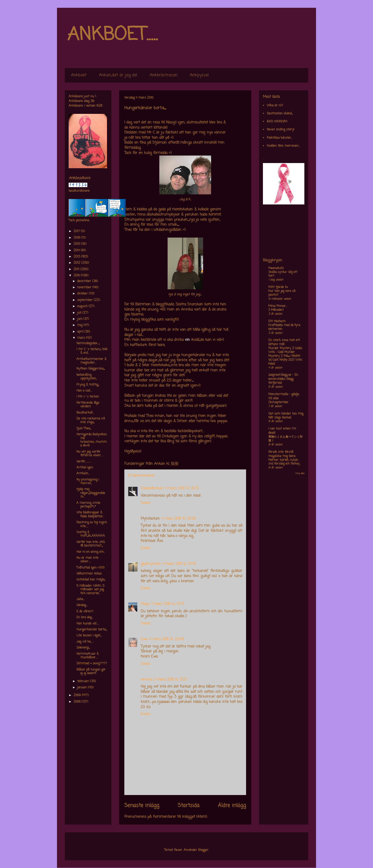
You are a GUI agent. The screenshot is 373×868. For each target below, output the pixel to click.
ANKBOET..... (112, 35)
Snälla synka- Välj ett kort (283, 274)
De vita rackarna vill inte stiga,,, (91, 421)
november (85, 288)
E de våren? (85, 612)
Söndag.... (82, 605)
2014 (77, 251)
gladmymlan (151, 564)
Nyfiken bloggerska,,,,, (91, 369)
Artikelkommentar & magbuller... (91, 361)
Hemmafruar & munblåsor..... (88, 656)
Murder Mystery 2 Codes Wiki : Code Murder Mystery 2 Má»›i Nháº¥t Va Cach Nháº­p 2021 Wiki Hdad (285, 356)
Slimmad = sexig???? (92, 664)
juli (80, 313)
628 (99, 106)
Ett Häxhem (277, 321)
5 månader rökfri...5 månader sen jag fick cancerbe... (90, 590)
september (85, 300)
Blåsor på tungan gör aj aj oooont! (91, 672)
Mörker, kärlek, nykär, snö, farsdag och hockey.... (284, 462)
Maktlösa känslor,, (279, 138)
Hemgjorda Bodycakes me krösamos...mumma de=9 (92, 440)
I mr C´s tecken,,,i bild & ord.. (92, 351)
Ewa (144, 639)
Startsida (189, 806)
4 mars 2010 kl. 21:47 (167, 604)
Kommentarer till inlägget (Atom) (180, 817)
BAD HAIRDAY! (277, 122)
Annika (146, 680)
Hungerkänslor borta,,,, (92, 630)
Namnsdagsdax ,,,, (88, 343)
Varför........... (84, 462)
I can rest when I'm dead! (282, 431)
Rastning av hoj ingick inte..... (92, 524)
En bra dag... (85, 617)
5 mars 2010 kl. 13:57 (171, 680)
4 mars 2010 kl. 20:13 (182, 488)
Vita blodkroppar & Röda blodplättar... (90, 514)
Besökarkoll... (85, 413)
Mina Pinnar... (278, 306)
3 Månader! (276, 310)
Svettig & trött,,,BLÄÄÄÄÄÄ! (91, 534)
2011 (77, 269)
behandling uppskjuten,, (86, 377)
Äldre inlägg (232, 806)
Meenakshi (276, 268)
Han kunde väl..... (88, 624)
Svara (145, 503)
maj (80, 325)
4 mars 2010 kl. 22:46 (166, 639)
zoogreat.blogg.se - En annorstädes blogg (283, 377)
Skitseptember (278, 402)
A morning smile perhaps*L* (88, 505)
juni (80, 319)
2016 (77, 238)
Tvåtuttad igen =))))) (90, 568)
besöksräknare (79, 191)
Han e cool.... (84, 391)
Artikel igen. (85, 468)
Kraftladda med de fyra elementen (284, 327)
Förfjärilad (275, 383)
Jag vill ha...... (85, 642)
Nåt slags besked (280, 418)
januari (83, 688)
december (85, 281)
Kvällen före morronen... (283, 146)
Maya (145, 604)
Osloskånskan (152, 488)
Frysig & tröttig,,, (88, 385)
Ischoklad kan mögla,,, (91, 580)
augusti (83, 306)
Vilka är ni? (275, 106)
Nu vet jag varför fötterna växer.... (90, 454)
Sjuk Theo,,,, (84, 429)
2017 (77, 231)
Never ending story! (281, 130)
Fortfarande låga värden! (88, 405)
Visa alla (300, 473)
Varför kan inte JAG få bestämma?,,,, (91, 544)
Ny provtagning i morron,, (88, 482)
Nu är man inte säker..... (87, 560)
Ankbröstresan (164, 75)
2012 (77, 263)
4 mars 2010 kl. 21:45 (179, 564)
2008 (78, 702)
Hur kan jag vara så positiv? (282, 293)
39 (92, 101)
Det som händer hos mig (286, 414)
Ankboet (79, 75)
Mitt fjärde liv (278, 287)
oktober (83, 294)
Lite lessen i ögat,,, (89, 636)
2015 (77, 244)
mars (82, 338)
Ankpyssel (199, 75)
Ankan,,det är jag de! (118, 75)
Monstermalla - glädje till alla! (284, 396)
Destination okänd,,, (280, 114)
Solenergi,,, (83, 648)
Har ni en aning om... (91, 552)
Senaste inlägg (142, 806)
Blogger (203, 850)
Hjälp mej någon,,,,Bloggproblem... (91, 493)
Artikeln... (83, 474)
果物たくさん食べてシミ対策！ (285, 439)
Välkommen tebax (89, 574)
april (81, 332)
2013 (77, 257)
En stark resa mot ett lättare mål (284, 342)
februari (84, 681)
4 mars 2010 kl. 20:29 (179, 519)
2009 (78, 695)
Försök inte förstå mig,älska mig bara (282, 454)
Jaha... (81, 599)
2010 (77, 276)
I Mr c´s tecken (88, 397)
